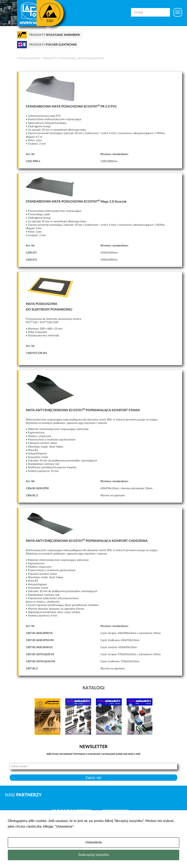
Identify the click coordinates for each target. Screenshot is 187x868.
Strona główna (29, 58)
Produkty (55, 35)
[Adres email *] (93, 766)
